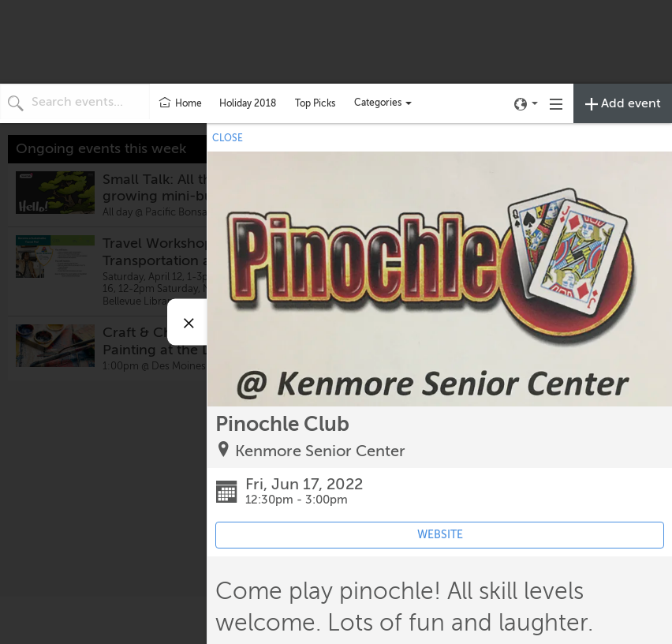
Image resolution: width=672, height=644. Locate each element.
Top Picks (315, 103)
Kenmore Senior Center (320, 451)
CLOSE (228, 138)
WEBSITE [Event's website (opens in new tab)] (440, 535)
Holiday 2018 (248, 103)
